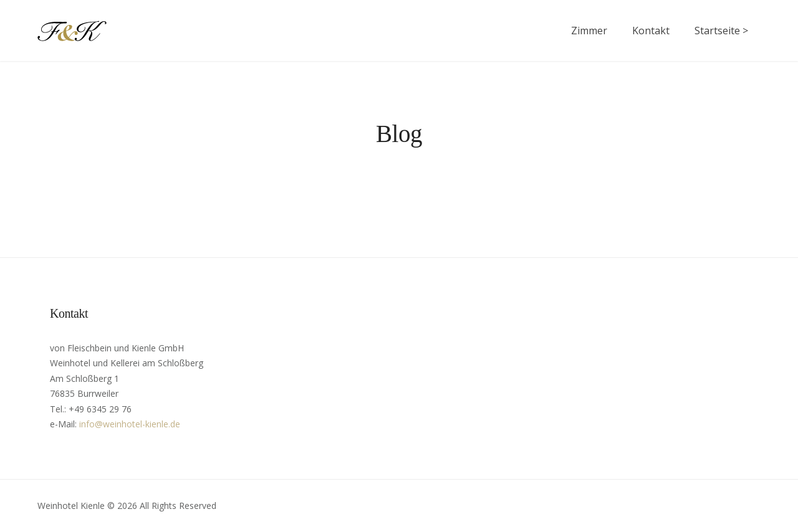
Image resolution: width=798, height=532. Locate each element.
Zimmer (589, 31)
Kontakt (651, 31)
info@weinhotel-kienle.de (130, 424)
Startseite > (721, 31)
